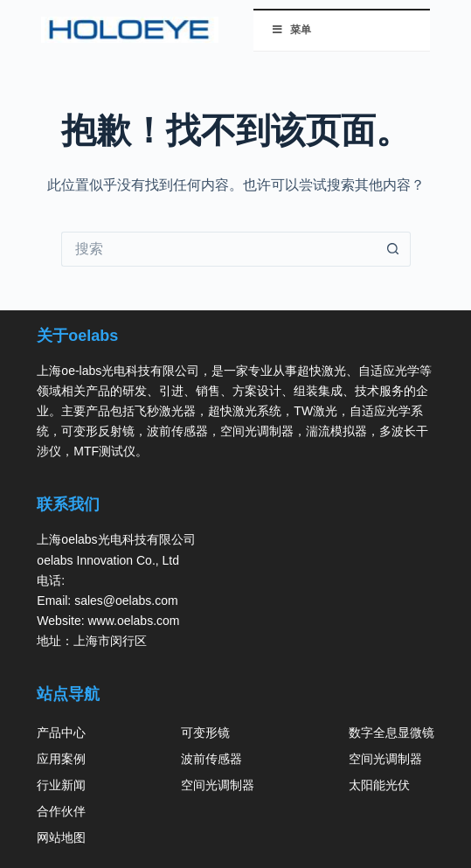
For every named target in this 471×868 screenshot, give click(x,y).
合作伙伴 (61, 811)
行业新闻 (61, 785)
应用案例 (61, 759)
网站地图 (61, 837)
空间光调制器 (218, 785)
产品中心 (61, 733)
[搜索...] (218, 249)
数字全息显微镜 (391, 733)
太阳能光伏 (379, 785)
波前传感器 (211, 759)
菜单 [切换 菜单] (291, 30)
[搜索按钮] (393, 249)
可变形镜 (205, 733)
